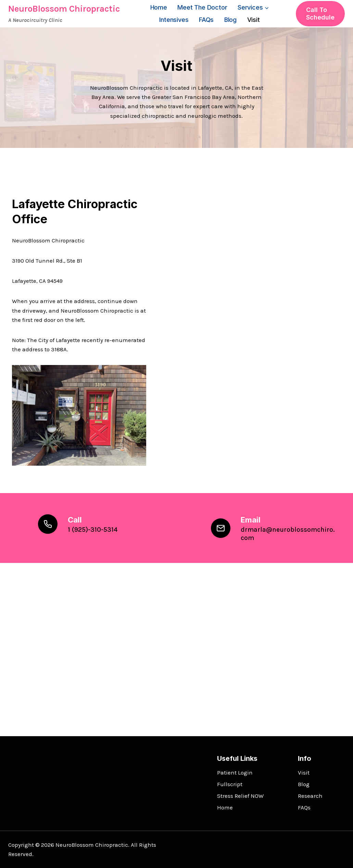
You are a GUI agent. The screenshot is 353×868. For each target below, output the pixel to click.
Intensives (174, 20)
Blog (230, 20)
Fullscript (230, 784)
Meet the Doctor (202, 7)
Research (310, 796)
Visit (254, 20)
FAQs (206, 20)
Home (159, 7)
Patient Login (235, 772)
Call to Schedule (320, 14)
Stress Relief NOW (240, 796)
